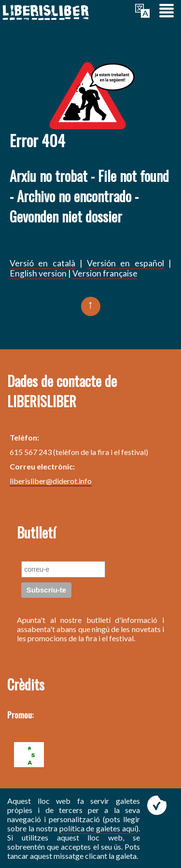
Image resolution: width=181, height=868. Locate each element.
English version (38, 273)
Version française (105, 273)
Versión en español (125, 263)
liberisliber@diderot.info (51, 481)
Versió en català (42, 263)
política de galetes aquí (98, 828)
